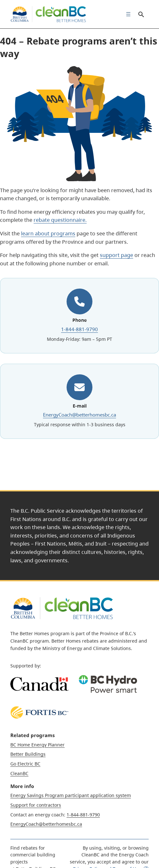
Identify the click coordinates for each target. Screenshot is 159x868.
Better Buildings (28, 754)
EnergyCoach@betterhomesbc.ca (79, 415)
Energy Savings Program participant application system (71, 795)
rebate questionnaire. (60, 220)
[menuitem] (127, 14)
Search (141, 14)
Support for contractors (36, 805)
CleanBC (19, 773)
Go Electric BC (25, 764)
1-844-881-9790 (79, 329)
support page (117, 255)
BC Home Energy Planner (37, 745)
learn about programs (48, 233)
